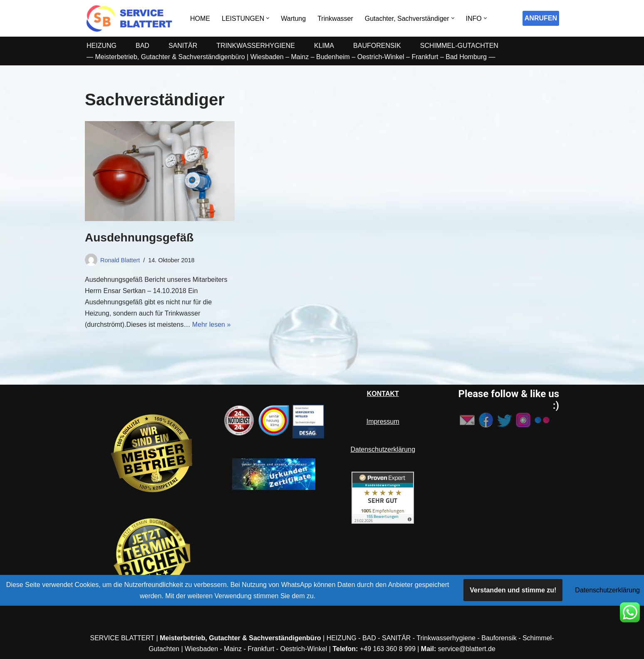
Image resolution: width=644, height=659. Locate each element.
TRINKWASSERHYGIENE (256, 46)
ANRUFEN (541, 18)
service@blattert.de (467, 649)
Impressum (383, 422)
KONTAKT (383, 394)
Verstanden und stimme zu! (513, 590)
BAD (142, 46)
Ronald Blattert (120, 260)
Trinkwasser (335, 19)
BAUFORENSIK (377, 46)
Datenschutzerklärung (383, 449)
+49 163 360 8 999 (388, 649)
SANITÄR (183, 46)
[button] (268, 18)
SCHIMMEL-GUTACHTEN (459, 46)
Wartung (293, 19)
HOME (200, 19)
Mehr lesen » (212, 325)
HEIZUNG (102, 46)
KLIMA (324, 46)
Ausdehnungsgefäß (139, 237)
